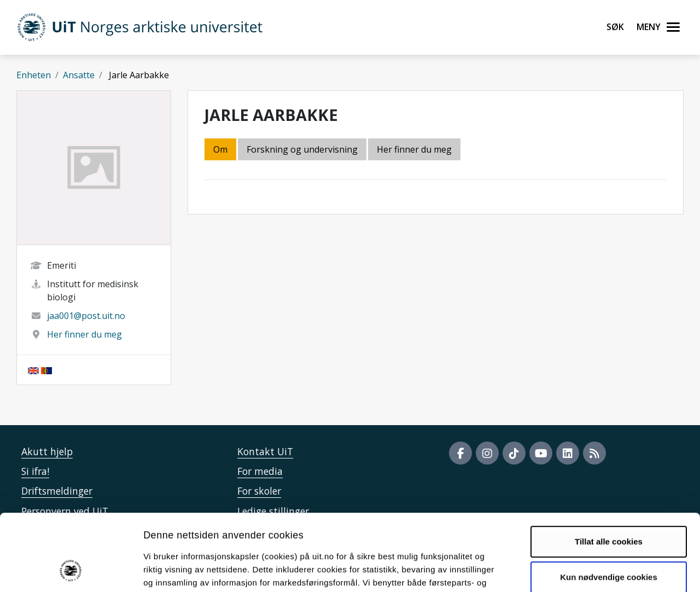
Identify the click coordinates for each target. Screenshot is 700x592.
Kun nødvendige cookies (609, 507)
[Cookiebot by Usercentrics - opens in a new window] (71, 571)
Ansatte (79, 75)
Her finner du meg (84, 334)
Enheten (34, 75)
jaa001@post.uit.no (86, 316)
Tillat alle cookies (609, 472)
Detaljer (582, 570)
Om (220, 149)
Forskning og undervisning (302, 149)
